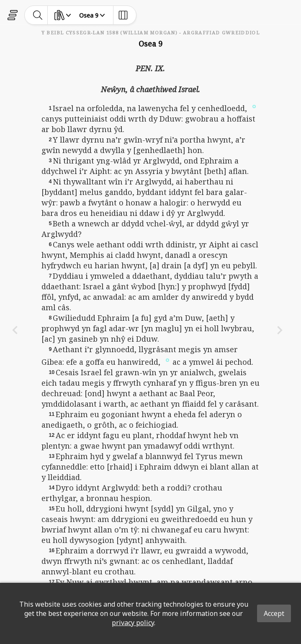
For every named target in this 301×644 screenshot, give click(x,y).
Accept (274, 613)
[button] (254, 106)
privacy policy (133, 623)
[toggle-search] (38, 15)
